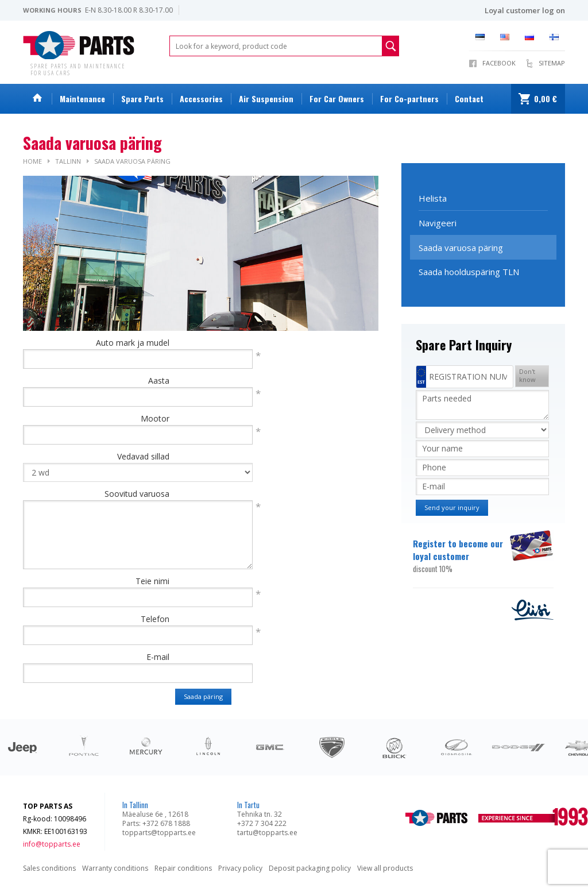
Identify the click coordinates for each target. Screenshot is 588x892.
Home (32, 161)
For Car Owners (337, 99)
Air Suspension (266, 99)
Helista (433, 198)
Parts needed (482, 405)
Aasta (159, 381)
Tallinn (68, 161)
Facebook (499, 63)
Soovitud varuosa (137, 494)
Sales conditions (49, 868)
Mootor (155, 418)
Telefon (155, 619)
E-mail (158, 657)
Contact (469, 99)
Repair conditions (183, 868)
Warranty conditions (115, 868)
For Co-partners (409, 99)
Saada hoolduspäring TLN (469, 272)
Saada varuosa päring (132, 161)
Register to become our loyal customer (460, 556)
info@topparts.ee (52, 844)
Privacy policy (240, 868)
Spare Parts (142, 99)
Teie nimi (152, 581)
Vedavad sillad (143, 456)
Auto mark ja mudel (133, 343)
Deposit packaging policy (310, 868)
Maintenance (82, 99)
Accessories (201, 99)
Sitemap (552, 63)
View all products (385, 868)
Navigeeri (438, 223)
